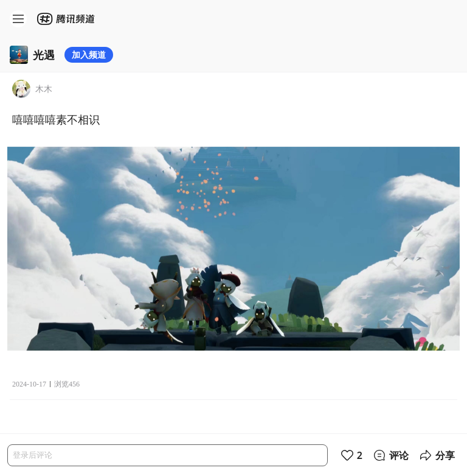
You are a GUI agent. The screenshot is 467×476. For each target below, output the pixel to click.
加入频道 (89, 54)
